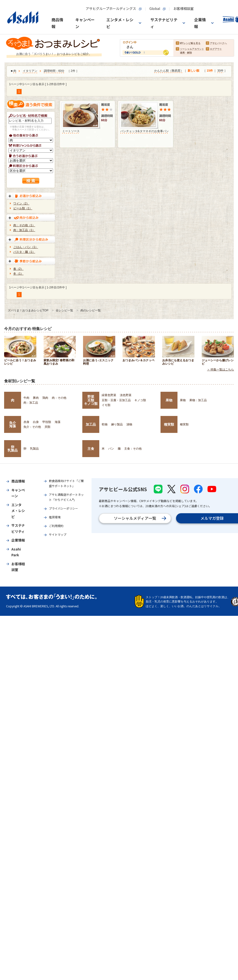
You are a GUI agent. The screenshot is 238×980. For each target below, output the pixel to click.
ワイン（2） (21, 204)
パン (111, 449)
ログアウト (216, 49)
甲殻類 (47, 422)
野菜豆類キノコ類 (91, 400)
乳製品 (34, 449)
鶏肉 (45, 398)
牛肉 (26, 398)
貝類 (47, 427)
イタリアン (30, 71)
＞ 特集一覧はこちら (220, 370)
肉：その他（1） (24, 225)
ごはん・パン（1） (26, 247)
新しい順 (193, 71)
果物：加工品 (198, 400)
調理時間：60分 (54, 71)
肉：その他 (59, 398)
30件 (220, 71)
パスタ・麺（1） (24, 252)
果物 (169, 400)
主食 (91, 449)
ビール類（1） (23, 208)
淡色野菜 (126, 395)
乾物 (105, 424)
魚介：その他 (32, 427)
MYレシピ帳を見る (190, 43)
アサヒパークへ (218, 43)
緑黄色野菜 (109, 395)
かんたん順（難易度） (169, 71)
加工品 (91, 424)
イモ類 (106, 405)
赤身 (26, 422)
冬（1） (19, 274)
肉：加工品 (31, 403)
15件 (210, 71)
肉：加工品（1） (24, 230)
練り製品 (117, 424)
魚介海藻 (13, 424)
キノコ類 (140, 400)
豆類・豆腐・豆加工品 (116, 400)
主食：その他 (133, 449)
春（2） (19, 269)
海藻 (58, 422)
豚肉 (36, 398)
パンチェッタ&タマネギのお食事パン (145, 131)
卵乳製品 (13, 449)
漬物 (129, 424)
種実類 (169, 424)
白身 (36, 422)
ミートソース (71, 131)
